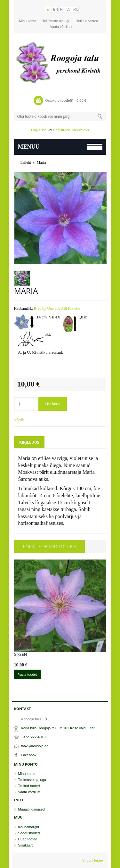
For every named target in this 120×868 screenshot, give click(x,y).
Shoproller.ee (93, 860)
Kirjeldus (29, 442)
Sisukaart (26, 845)
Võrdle (19, 420)
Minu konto (28, 21)
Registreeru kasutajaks (71, 130)
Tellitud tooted (87, 21)
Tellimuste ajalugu (56, 21)
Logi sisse (39, 130)
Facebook (29, 755)
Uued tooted (28, 839)
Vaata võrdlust (61, 27)
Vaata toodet (28, 674)
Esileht (26, 162)
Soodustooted (29, 833)
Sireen (20, 655)
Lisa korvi (53, 404)
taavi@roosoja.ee (35, 746)
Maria (41, 162)
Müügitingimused (32, 809)
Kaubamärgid (29, 827)
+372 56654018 (33, 737)
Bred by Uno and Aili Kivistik (57, 308)
